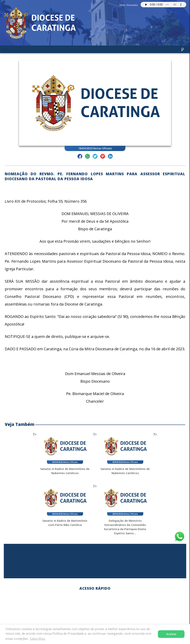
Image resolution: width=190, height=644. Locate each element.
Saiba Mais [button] (38, 639)
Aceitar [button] (171, 634)
